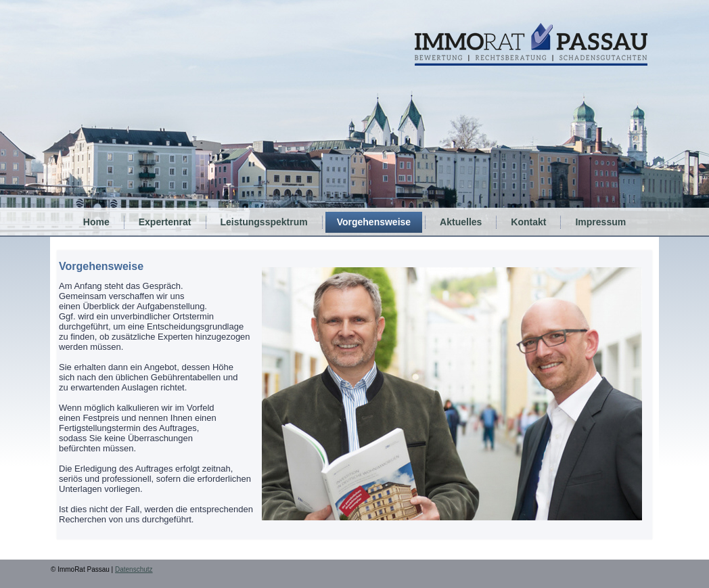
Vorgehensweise (374, 222)
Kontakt (528, 222)
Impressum (600, 222)
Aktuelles (461, 222)
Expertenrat (165, 222)
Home (96, 222)
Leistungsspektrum (264, 222)
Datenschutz (134, 569)
